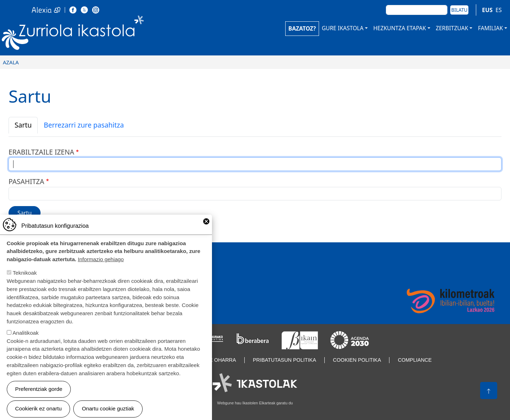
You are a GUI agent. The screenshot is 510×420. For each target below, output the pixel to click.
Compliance (415, 360)
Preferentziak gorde (39, 397)
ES (499, 10)
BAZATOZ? (302, 28)
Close (206, 230)
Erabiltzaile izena (41, 152)
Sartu (23, 125)
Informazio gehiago (101, 268)
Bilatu (459, 10)
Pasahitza (26, 181)
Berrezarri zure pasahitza (84, 125)
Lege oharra (218, 360)
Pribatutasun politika (285, 360)
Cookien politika (357, 360)
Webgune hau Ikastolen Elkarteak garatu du (255, 403)
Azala (11, 62)
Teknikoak (25, 281)
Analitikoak (25, 341)
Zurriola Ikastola (89, 35)
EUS (487, 10)
